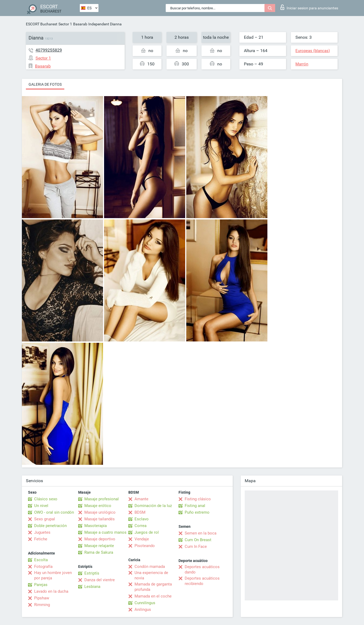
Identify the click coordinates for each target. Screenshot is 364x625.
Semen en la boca (201, 533)
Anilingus (143, 610)
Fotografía (43, 567)
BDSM (140, 512)
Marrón (302, 64)
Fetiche (41, 539)
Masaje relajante (99, 546)
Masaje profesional (102, 499)
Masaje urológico (100, 512)
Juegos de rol (147, 532)
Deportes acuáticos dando (202, 569)
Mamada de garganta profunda (153, 587)
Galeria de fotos (45, 84)
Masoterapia (96, 526)
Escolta (41, 560)
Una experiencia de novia (151, 575)
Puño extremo (197, 512)
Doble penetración (50, 526)
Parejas (41, 585)
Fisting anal (195, 506)
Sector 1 (65, 24)
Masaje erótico (98, 506)
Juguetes (42, 532)
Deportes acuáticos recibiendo (202, 581)
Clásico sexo (46, 499)
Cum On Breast (198, 540)
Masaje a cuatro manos (105, 532)
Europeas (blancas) (313, 51)
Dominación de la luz (153, 506)
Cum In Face (196, 547)
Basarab (80, 24)
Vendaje (142, 539)
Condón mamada (150, 567)
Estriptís (92, 573)
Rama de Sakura (99, 552)
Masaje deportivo (100, 539)
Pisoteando (145, 546)
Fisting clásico (198, 499)
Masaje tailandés (100, 519)
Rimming (42, 605)
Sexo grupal (45, 519)
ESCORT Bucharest (42, 24)
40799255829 (49, 50)
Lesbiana (92, 587)
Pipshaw (42, 598)
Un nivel (41, 506)
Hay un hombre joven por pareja (53, 575)
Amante (141, 499)
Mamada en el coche (153, 596)
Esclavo (142, 519)
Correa (141, 526)
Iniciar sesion (309, 7)
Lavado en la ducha (51, 591)
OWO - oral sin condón (54, 512)
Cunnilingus (145, 603)
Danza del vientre (100, 580)
